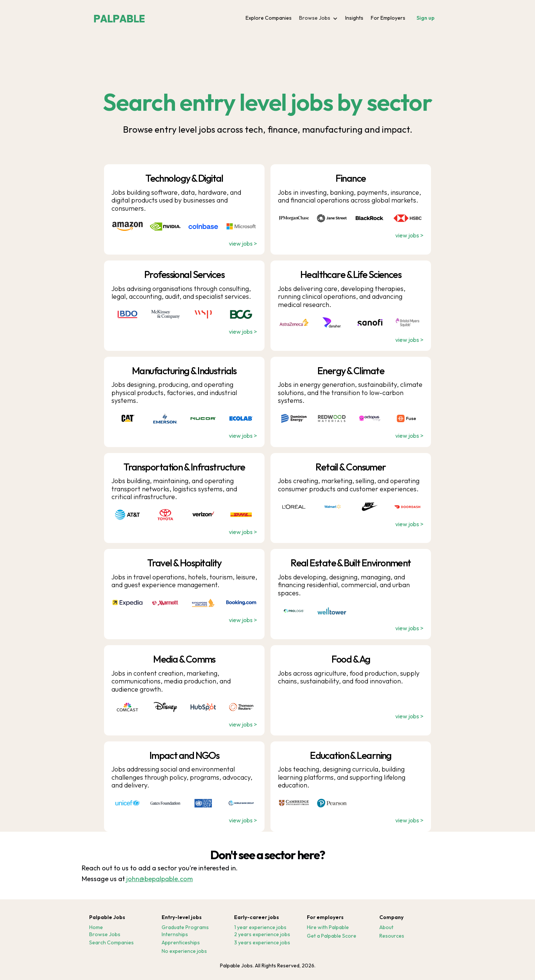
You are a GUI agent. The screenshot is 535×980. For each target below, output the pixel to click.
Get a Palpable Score (332, 936)
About (386, 927)
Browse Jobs (105, 934)
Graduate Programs (185, 927)
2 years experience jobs (262, 934)
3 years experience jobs (262, 943)
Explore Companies (269, 18)
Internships (175, 934)
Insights (354, 18)
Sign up (426, 18)
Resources (392, 936)
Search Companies (111, 943)
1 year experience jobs (260, 927)
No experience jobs (184, 951)
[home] (119, 17)
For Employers (388, 18)
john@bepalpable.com (160, 879)
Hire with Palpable (328, 927)
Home (96, 927)
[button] (318, 18)
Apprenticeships (181, 943)
